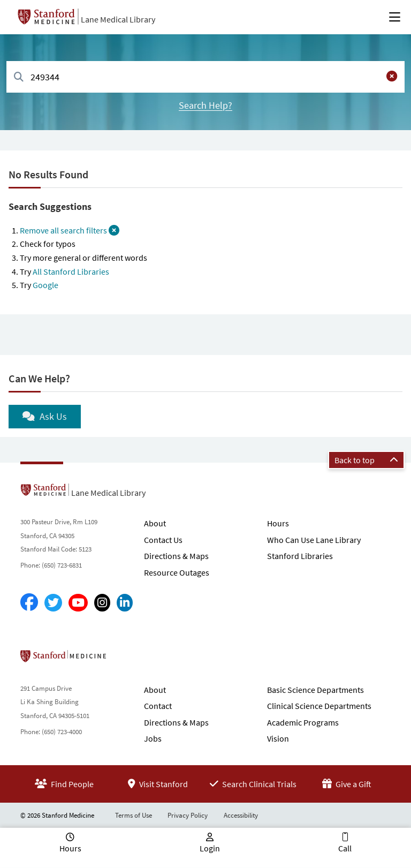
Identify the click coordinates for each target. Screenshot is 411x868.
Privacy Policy (188, 815)
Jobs (153, 738)
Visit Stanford (158, 784)
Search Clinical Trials (253, 784)
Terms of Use (134, 815)
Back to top (366, 460)
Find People (64, 784)
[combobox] (205, 77)
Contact (158, 706)
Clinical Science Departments (319, 706)
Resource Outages (177, 572)
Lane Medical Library (118, 19)
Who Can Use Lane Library (314, 540)
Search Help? (205, 105)
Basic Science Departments (315, 690)
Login (210, 848)
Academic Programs (303, 722)
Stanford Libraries (300, 556)
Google (45, 285)
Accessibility (241, 815)
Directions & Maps (176, 556)
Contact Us (163, 540)
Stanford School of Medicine (125, 659)
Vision (278, 738)
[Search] (19, 77)
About (155, 523)
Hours (278, 523)
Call (345, 848)
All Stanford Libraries (71, 271)
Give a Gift (347, 784)
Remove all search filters (70, 230)
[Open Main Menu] (395, 17)
